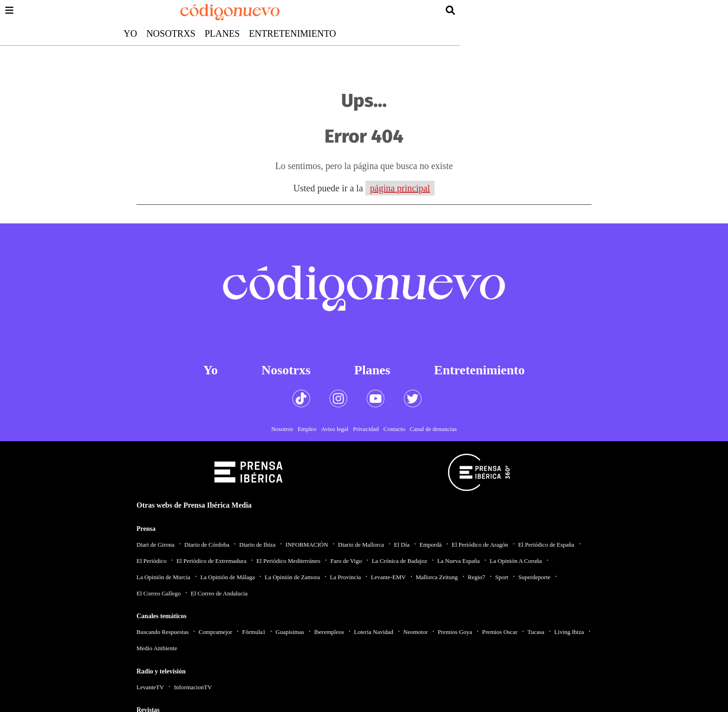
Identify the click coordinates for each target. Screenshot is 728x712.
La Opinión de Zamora (292, 577)
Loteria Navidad (374, 632)
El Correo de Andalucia (219, 593)
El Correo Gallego (159, 593)
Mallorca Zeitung (437, 577)
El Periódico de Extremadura (211, 561)
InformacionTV (193, 687)
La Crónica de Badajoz (400, 561)
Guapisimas (290, 632)
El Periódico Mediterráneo (288, 561)
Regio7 (476, 577)
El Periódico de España (546, 545)
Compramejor (215, 632)
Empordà (431, 545)
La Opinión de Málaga (227, 577)
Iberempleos (329, 632)
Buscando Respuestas (162, 632)
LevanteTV (150, 687)
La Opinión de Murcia (163, 577)
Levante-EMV (388, 577)
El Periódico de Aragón (480, 545)
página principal (400, 188)
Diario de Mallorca (361, 545)
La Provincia (345, 577)
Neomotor (416, 632)
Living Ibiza (569, 632)
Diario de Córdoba (207, 545)
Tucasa (536, 632)
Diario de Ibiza (257, 545)
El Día (402, 545)
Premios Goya (455, 632)
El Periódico (152, 561)
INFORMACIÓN (307, 545)
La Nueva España (459, 561)
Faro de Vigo (346, 561)
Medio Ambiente (157, 648)
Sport (502, 577)
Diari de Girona (156, 545)
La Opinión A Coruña (516, 561)
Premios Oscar (500, 632)
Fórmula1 (254, 632)
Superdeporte (534, 577)
